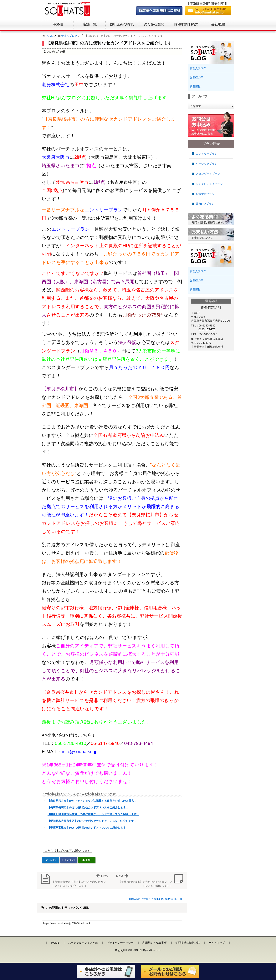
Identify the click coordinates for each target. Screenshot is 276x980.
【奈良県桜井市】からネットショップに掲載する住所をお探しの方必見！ (92, 801)
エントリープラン (207, 154)
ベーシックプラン (207, 164)
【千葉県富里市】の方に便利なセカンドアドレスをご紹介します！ (88, 828)
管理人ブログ (69, 36)
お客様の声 (197, 77)
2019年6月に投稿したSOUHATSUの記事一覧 (155, 899)
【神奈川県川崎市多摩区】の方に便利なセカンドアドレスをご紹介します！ (93, 814)
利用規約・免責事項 (155, 943)
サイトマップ (217, 943)
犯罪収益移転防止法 (188, 943)
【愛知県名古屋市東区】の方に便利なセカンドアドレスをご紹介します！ (92, 821)
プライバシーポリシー (120, 943)
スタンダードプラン (208, 174)
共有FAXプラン (205, 204)
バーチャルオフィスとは (83, 943)
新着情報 (195, 86)
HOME (49, 36)
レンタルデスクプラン (209, 184)
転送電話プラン (205, 194)
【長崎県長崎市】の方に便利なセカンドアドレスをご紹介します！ (88, 807)
